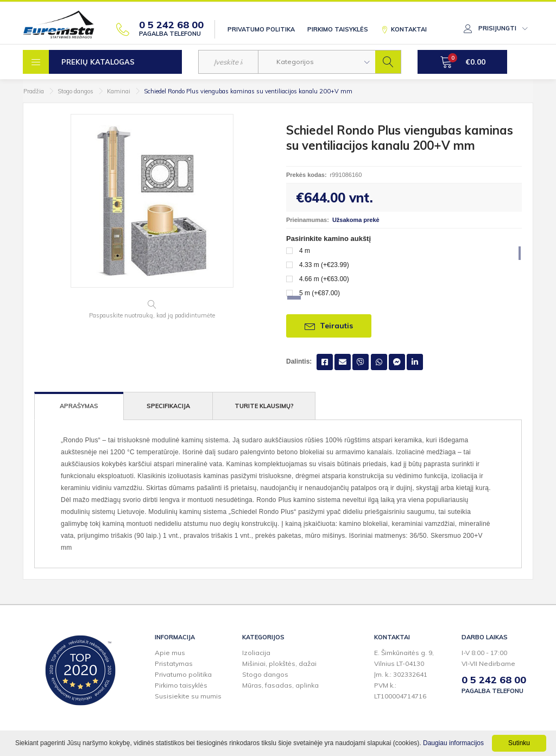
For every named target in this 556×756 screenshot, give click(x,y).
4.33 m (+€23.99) (324, 265)
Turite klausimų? (264, 406)
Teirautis (329, 326)
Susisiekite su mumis (188, 696)
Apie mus (170, 653)
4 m (305, 251)
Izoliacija (256, 653)
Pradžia (34, 91)
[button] (317, 62)
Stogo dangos (75, 91)
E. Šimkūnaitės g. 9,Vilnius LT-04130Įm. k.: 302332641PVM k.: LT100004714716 (404, 674)
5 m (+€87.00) (320, 293)
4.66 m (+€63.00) (324, 279)
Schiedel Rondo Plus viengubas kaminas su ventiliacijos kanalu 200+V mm (248, 91)
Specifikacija (168, 406)
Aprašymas (79, 406)
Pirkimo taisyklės (338, 29)
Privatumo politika (261, 29)
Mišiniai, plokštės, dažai (279, 663)
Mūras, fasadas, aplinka (280, 685)
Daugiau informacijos (453, 743)
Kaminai (119, 91)
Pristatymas (174, 663)
